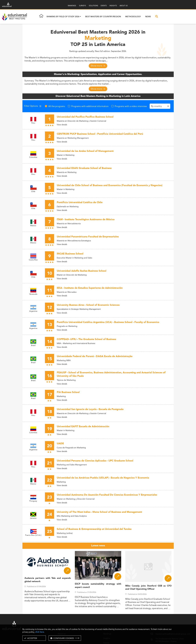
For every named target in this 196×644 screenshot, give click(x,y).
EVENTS (104, 6)
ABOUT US (124, 6)
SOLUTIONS (93, 6)
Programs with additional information (90, 106)
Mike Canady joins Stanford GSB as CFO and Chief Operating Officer (148, 587)
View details (62, 125)
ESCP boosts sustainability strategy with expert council (98, 586)
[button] (80, 17)
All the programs (57, 106)
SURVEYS (83, 6)
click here (40, 632)
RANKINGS (72, 6)
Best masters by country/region (103, 17)
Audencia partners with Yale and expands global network (48, 580)
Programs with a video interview (131, 106)
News (148, 17)
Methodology (133, 17)
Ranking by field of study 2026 (63, 17)
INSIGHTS (113, 6)
